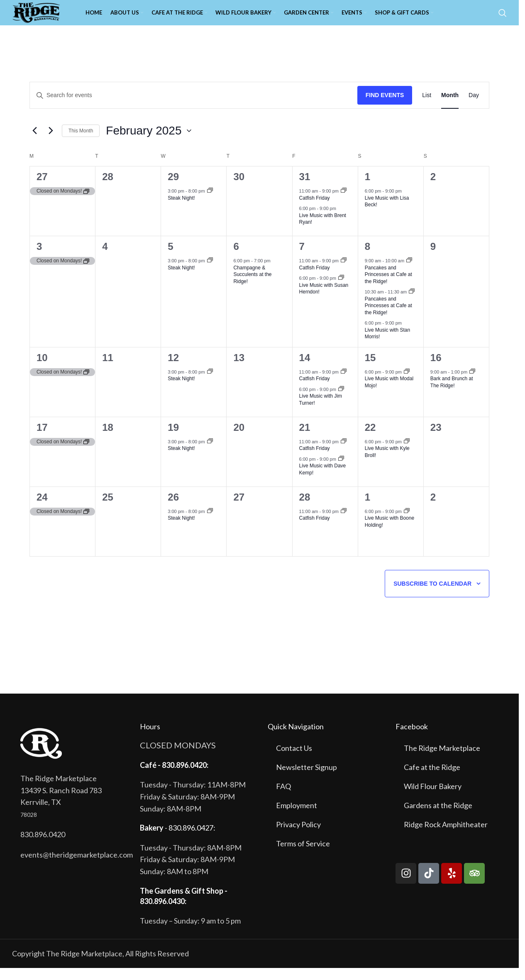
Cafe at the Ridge (432, 779)
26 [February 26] (173, 509)
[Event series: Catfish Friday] (344, 203)
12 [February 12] (173, 370)
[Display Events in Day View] (474, 107)
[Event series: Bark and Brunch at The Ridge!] (472, 384)
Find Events (385, 107)
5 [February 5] (170, 258)
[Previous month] (34, 143)
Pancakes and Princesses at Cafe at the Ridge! (388, 287)
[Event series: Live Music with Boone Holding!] (407, 523)
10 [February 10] (42, 370)
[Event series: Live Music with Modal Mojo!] (407, 384)
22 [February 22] (370, 439)
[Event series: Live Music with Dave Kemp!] (341, 471)
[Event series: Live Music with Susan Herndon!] (341, 290)
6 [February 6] (236, 258)
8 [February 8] (367, 258)
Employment (297, 817)
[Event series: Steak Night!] (210, 203)
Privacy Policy (298, 836)
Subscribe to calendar (432, 596)
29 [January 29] (173, 189)
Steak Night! (181, 210)
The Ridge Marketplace (442, 760)
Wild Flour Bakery (433, 798)
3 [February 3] (39, 258)
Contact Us (294, 760)
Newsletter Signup (306, 779)
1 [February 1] (367, 189)
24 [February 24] (42, 509)
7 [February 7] (302, 258)
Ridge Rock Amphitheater (446, 836)
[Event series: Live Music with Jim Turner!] (341, 401)
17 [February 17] (42, 439)
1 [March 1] (367, 509)
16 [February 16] (436, 370)
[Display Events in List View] (427, 107)
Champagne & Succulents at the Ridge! (252, 287)
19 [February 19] (173, 439)
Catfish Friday (315, 210)
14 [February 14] (305, 370)
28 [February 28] (305, 509)
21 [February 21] (305, 439)
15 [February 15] (370, 370)
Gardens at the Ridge (438, 817)
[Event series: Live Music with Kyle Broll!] (407, 454)
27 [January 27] (42, 189)
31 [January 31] (305, 189)
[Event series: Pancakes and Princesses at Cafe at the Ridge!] (409, 273)
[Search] (503, 19)
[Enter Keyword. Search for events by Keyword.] (194, 107)
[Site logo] (49, 18)
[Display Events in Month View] (450, 107)
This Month (81, 142)
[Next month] (51, 143)
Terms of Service (303, 855)
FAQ (283, 798)
